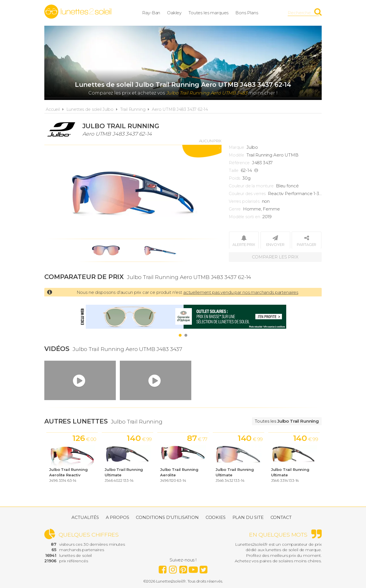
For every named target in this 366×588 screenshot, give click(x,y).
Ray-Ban (151, 13)
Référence (239, 163)
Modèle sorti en (244, 217)
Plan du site (248, 517)
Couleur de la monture (251, 186)
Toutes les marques (208, 13)
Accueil (53, 109)
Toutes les (287, 421)
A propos (118, 517)
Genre (235, 209)
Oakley (174, 13)
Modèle (236, 155)
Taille (234, 170)
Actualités (85, 517)
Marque (236, 147)
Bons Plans (247, 13)
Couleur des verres (247, 194)
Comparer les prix (275, 257)
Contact (281, 517)
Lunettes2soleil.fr (78, 12)
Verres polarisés (244, 201)
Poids (234, 178)
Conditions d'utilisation (167, 517)
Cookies (216, 517)
